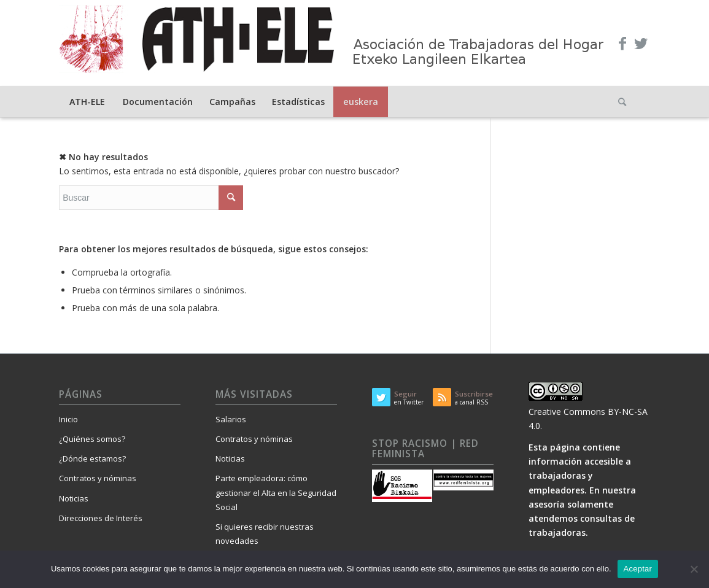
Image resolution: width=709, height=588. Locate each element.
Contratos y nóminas (98, 478)
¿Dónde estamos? (92, 458)
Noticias (74, 498)
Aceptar (638, 569)
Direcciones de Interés (101, 518)
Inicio (68, 419)
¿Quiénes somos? (92, 439)
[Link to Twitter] (641, 43)
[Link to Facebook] (622, 43)
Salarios (231, 419)
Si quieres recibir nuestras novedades (265, 534)
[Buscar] (622, 102)
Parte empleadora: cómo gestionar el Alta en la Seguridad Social (276, 492)
